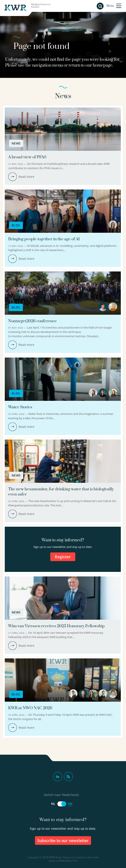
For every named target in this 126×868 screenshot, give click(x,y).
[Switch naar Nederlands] (62, 804)
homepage (103, 65)
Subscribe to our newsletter (63, 841)
